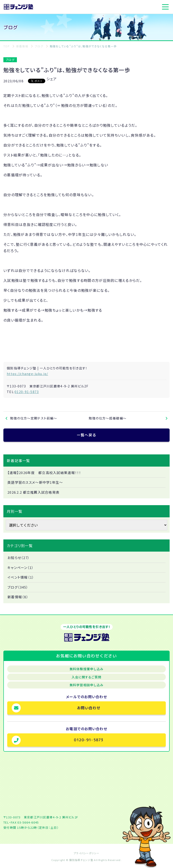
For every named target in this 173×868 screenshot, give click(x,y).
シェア (52, 79)
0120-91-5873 (27, 392)
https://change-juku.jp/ (27, 374)
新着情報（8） (18, 597)
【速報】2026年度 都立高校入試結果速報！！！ (44, 473)
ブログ (10, 60)
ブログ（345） (18, 587)
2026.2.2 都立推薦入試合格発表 (33, 492)
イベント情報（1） (21, 577)
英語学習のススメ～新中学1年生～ (35, 482)
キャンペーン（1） (21, 568)
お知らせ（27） (18, 558)
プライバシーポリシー (86, 853)
